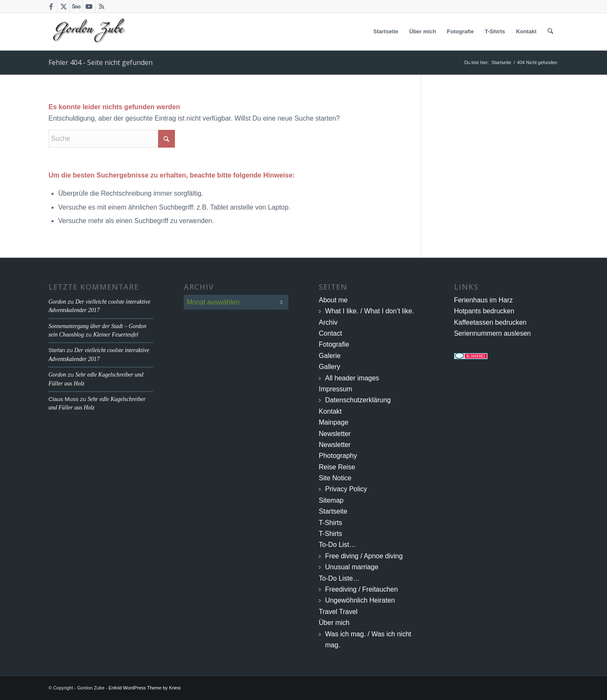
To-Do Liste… (339, 578)
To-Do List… (337, 545)
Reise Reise (337, 467)
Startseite (333, 511)
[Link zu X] (63, 6)
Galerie (330, 356)
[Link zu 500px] (76, 6)
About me (333, 300)
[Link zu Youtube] (89, 6)
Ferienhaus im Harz (483, 300)
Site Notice (335, 478)
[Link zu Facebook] (51, 6)
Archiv (328, 322)
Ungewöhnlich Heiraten (360, 600)
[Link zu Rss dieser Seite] (102, 6)
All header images (352, 378)
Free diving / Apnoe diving (364, 556)
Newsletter (335, 434)
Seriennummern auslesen (492, 333)
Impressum (335, 389)
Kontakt (330, 411)
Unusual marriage (352, 567)
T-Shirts (330, 523)
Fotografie (334, 344)
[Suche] (550, 32)
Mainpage (333, 422)
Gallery (329, 367)
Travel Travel (338, 612)
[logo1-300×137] (89, 32)
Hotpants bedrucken (484, 311)
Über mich (334, 623)
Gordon (57, 302)
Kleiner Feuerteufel (116, 335)
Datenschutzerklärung (358, 400)
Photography (338, 456)
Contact (330, 333)
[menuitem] (386, 32)
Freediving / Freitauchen (361, 589)
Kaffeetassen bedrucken (490, 322)
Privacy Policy (346, 489)
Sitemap (331, 500)
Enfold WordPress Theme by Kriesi (145, 688)
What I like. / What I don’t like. (369, 311)
